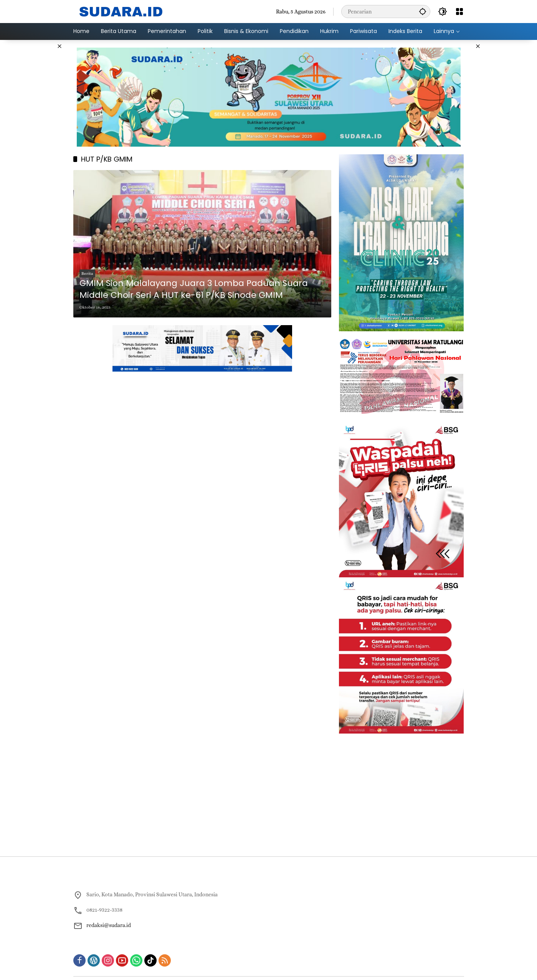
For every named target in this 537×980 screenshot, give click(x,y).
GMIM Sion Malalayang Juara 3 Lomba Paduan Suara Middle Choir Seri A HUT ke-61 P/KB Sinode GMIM (194, 289)
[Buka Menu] (459, 12)
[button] (423, 11)
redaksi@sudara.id (109, 925)
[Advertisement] (35, 155)
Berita (87, 274)
